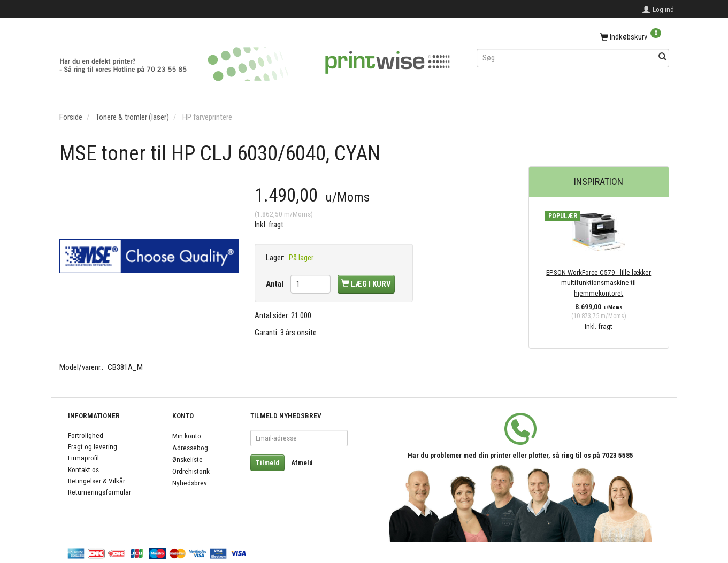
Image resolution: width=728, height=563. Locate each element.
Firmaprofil (83, 458)
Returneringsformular (99, 492)
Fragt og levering (93, 446)
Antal (275, 284)
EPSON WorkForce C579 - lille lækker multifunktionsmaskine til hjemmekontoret (599, 283)
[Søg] (662, 57)
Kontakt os (83, 469)
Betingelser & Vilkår (97, 481)
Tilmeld (267, 463)
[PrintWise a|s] (255, 60)
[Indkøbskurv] (573, 37)
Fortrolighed (86, 435)
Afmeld (302, 463)
